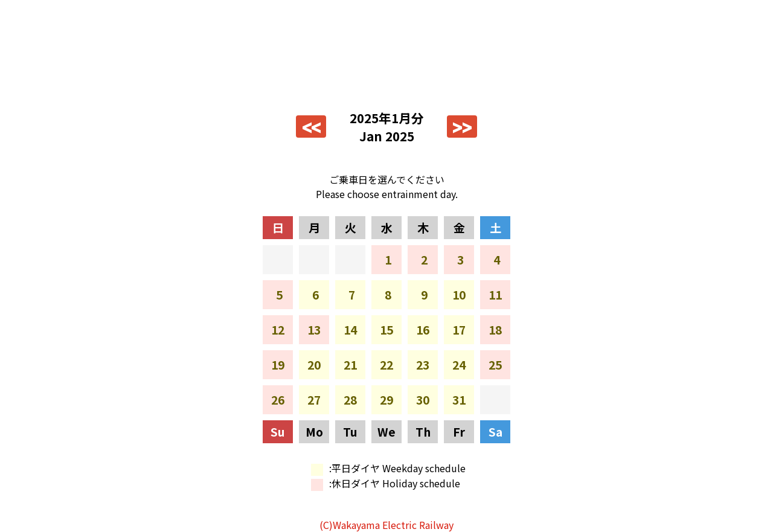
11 (495, 295)
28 (350, 400)
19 (278, 365)
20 (314, 365)
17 (459, 330)
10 (459, 295)
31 (459, 400)
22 (386, 365)
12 (278, 330)
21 (350, 365)
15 (386, 330)
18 (495, 330)
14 (350, 330)
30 (423, 400)
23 (423, 365)
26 (278, 400)
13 (314, 330)
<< (311, 127)
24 (459, 365)
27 (314, 400)
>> (462, 127)
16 (423, 330)
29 (386, 400)
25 (495, 365)
